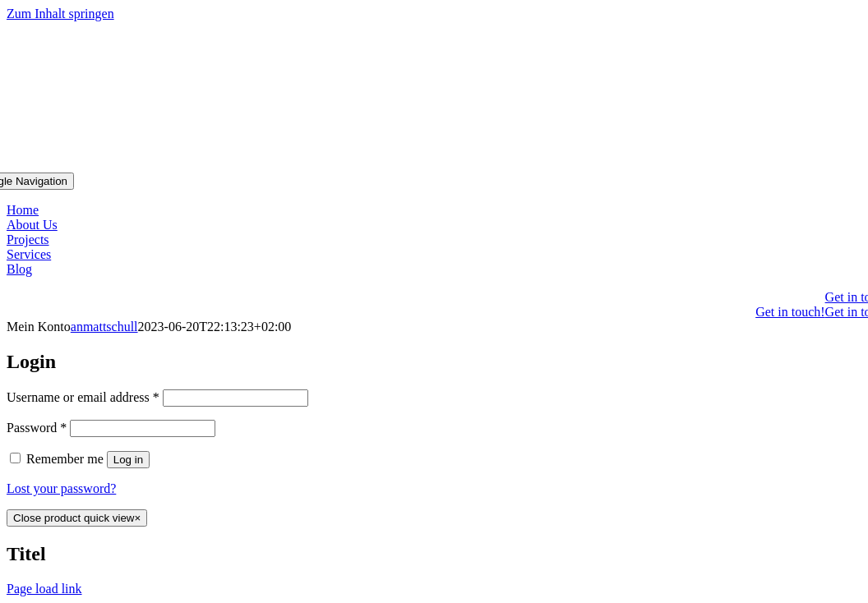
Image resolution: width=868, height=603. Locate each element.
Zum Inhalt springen (60, 14)
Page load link (44, 589)
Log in (128, 460)
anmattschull (104, 327)
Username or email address (83, 397)
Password (37, 428)
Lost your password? (61, 488)
